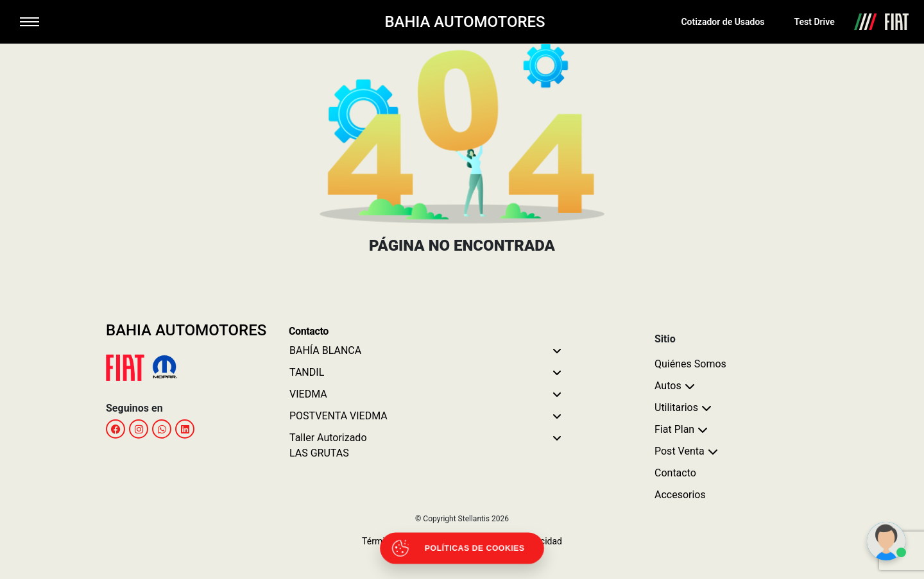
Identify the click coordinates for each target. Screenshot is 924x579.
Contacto (675, 473)
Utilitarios (676, 407)
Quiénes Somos (690, 364)
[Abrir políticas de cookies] (462, 548)
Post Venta (680, 451)
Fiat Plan (674, 429)
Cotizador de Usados (723, 22)
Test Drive (815, 22)
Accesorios (680, 495)
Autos (668, 386)
